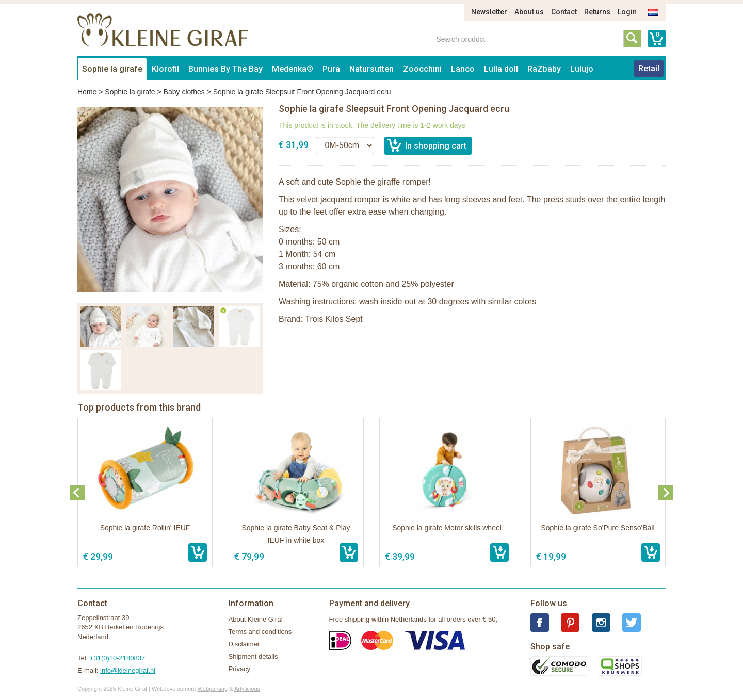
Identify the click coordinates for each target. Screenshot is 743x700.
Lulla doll (501, 69)
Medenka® (293, 69)
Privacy (240, 669)
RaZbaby (544, 69)
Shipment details (253, 656)
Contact (564, 12)
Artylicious (247, 689)
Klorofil (165, 69)
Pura (331, 69)
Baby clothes (184, 92)
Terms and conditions (260, 632)
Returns (597, 12)
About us (529, 12)
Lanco (463, 69)
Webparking (213, 689)
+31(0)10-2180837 (117, 658)
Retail (649, 68)
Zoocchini (422, 69)
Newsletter (489, 12)
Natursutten (372, 69)
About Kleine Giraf (256, 619)
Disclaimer (244, 644)
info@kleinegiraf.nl (128, 670)
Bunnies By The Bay (225, 69)
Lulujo (582, 69)
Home (87, 92)
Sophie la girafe (112, 69)
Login (627, 12)
